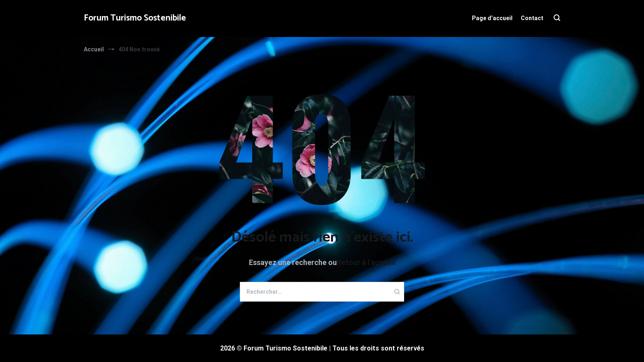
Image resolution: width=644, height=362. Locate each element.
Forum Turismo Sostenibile (135, 18)
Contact (532, 18)
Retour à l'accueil (366, 262)
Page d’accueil (492, 18)
